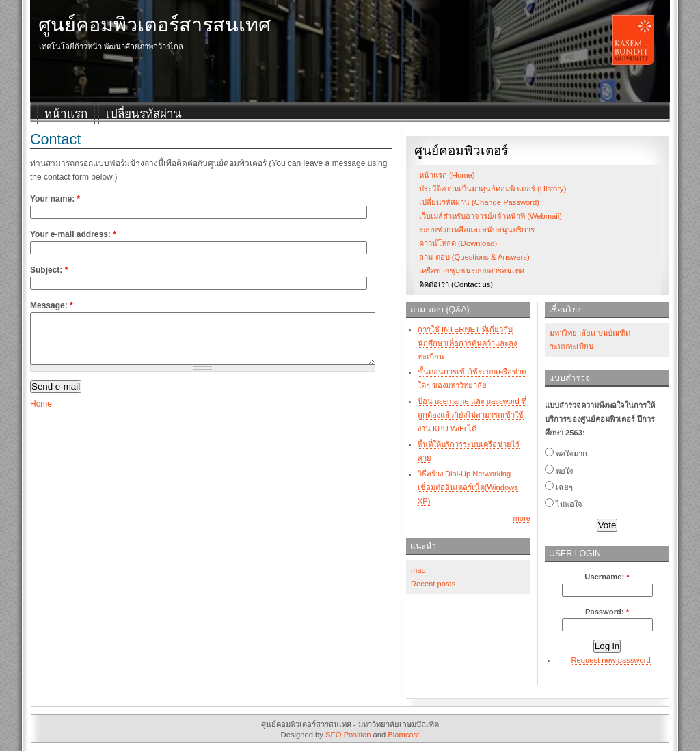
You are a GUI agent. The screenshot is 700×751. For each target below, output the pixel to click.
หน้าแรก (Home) (447, 175)
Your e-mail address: (73, 234)
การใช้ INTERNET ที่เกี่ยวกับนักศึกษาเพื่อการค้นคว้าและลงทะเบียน (467, 343)
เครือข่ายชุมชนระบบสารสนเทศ (472, 271)
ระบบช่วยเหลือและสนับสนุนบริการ (477, 230)
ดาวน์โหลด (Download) (458, 243)
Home (41, 414)
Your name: (55, 199)
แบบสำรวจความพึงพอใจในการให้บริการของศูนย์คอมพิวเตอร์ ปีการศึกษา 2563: (600, 419)
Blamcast (403, 735)
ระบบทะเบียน (572, 346)
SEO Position (348, 735)
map (418, 570)
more (522, 518)
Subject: (49, 270)
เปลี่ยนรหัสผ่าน (144, 114)
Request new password (610, 660)
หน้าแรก (66, 114)
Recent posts (433, 584)
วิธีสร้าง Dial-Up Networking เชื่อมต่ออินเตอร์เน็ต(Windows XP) (468, 487)
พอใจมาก (566, 454)
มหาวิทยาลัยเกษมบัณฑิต (590, 333)
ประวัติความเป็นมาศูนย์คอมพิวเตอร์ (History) (493, 189)
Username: (607, 577)
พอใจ (559, 471)
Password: (607, 612)
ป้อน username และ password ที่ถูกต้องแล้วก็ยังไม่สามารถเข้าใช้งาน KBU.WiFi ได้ (472, 415)
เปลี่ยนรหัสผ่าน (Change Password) (479, 202)
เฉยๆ (559, 487)
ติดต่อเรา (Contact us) (456, 284)
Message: (52, 305)
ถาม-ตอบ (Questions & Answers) (474, 257)
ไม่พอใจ (564, 504)
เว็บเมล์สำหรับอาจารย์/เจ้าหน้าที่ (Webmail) (490, 216)
